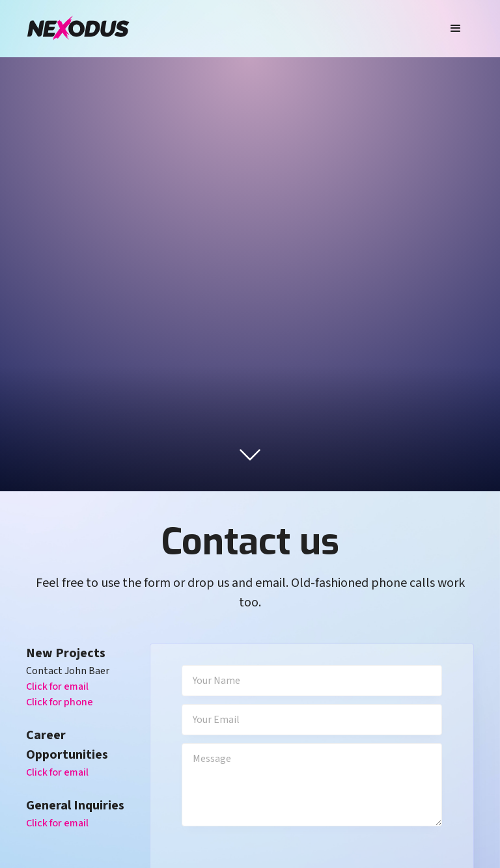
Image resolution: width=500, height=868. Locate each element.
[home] (78, 29)
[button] (456, 29)
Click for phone (60, 702)
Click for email (57, 686)
